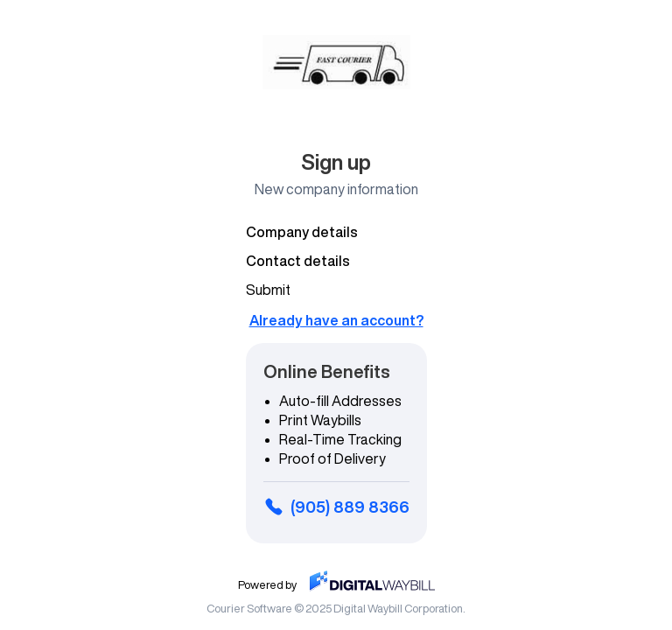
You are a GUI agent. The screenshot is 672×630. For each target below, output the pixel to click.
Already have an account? (336, 320)
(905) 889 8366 (336, 507)
